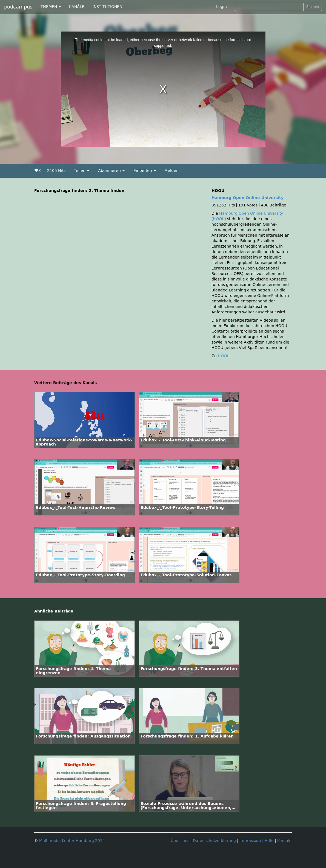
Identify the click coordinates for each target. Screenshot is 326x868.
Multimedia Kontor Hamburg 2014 (72, 841)
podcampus (18, 7)
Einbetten (145, 171)
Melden (171, 171)
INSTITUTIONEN (107, 7)
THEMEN (51, 7)
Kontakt (284, 841)
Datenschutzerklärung (214, 841)
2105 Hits (56, 171)
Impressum (250, 841)
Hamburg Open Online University (248, 198)
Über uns (180, 841)
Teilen (82, 171)
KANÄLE (77, 7)
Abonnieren (111, 171)
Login (221, 7)
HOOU (224, 356)
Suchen (313, 7)
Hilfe (269, 841)
